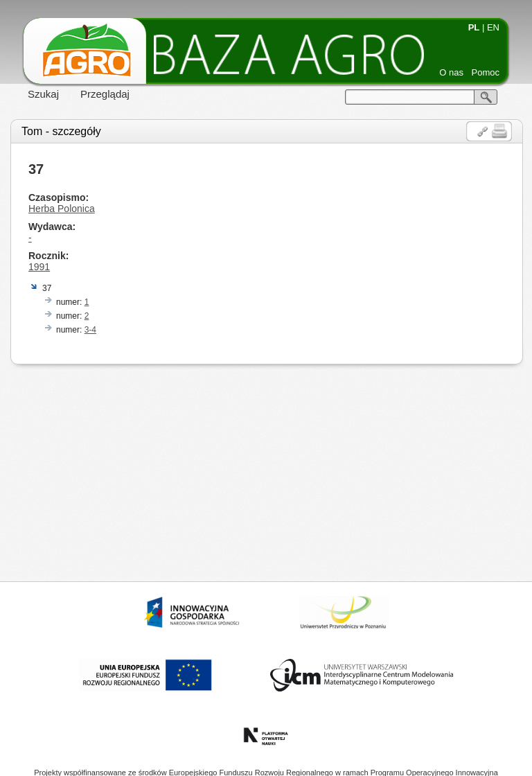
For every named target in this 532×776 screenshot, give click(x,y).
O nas (451, 72)
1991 (39, 267)
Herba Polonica (62, 209)
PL (474, 27)
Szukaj (43, 94)
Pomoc (486, 72)
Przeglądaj (105, 94)
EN (493, 27)
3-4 (90, 330)
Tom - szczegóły (61, 131)
